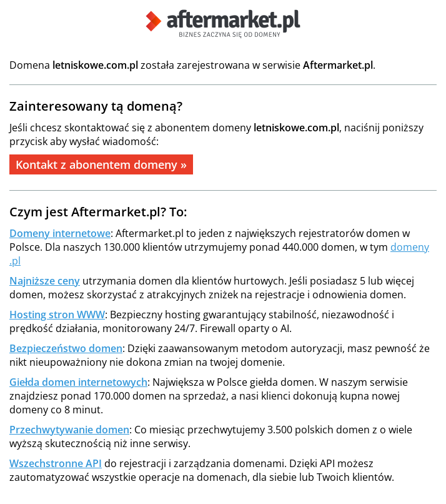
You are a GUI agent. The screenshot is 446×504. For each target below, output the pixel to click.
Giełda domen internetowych (78, 382)
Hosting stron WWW (57, 315)
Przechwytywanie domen (69, 430)
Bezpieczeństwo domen (66, 348)
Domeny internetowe (60, 233)
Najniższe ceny (45, 281)
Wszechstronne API (56, 463)
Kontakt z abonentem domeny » (101, 164)
